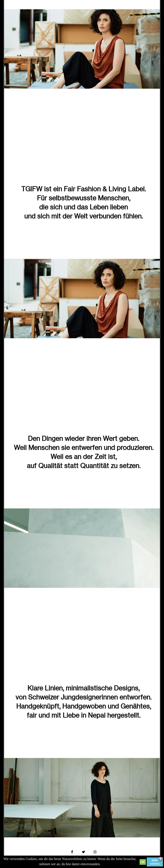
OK (143, 862)
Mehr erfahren (155, 862)
